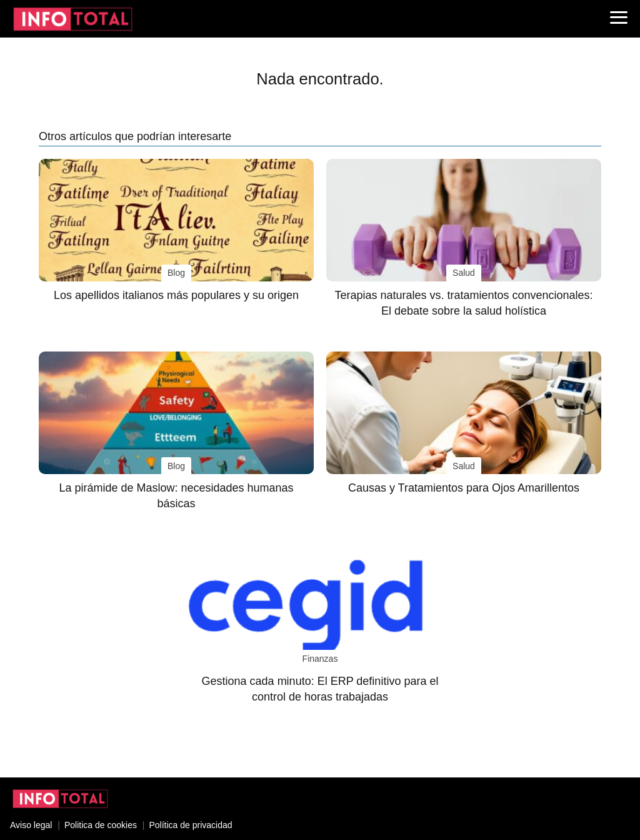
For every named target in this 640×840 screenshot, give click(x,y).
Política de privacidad (190, 825)
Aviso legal (31, 825)
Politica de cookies (101, 825)
